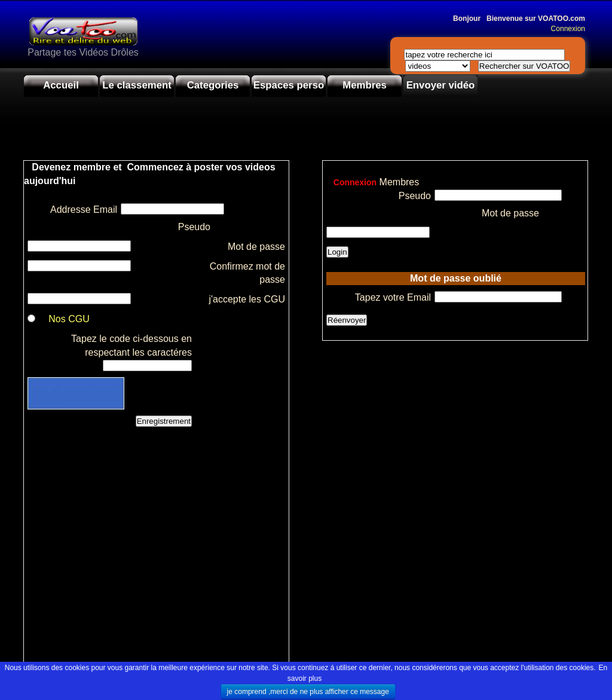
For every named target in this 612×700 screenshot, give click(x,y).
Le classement (137, 85)
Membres (365, 85)
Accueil (61, 85)
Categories (213, 85)
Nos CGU (69, 319)
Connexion (565, 29)
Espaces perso (289, 85)
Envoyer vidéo (441, 85)
